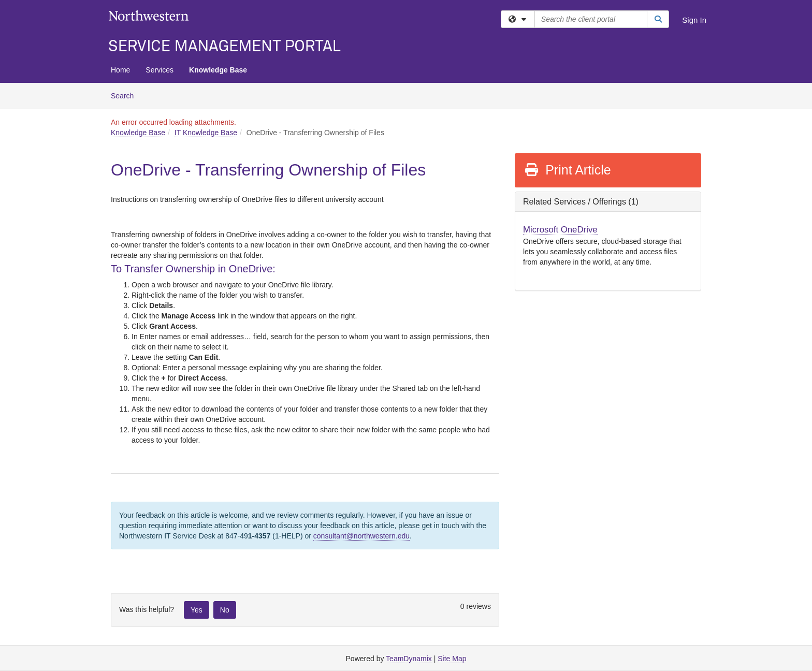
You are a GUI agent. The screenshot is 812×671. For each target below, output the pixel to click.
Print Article (567, 170)
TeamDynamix (409, 659)
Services (160, 70)
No (225, 610)
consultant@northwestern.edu (361, 536)
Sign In (694, 20)
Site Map (452, 659)
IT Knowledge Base (206, 133)
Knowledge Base (218, 70)
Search (126, 95)
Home (120, 70)
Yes (197, 610)
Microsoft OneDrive (560, 230)
